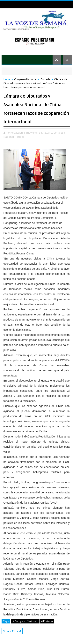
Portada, (20, 137)
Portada (46, 79)
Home (7, 79)
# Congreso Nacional (25, 621)
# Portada (47, 621)
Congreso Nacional (25, 79)
